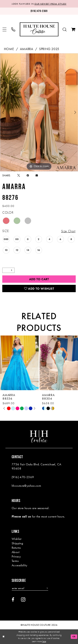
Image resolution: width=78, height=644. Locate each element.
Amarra (27, 49)
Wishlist (16, 539)
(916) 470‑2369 (23, 477)
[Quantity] (8, 270)
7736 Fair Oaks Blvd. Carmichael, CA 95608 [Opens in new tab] (36, 466)
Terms (15, 561)
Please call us (21, 516)
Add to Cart (39, 279)
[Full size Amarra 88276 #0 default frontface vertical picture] (39, 112)
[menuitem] (5, 29)
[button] (5, 29)
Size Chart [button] (68, 231)
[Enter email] (30, 588)
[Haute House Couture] (39, 29)
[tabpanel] (39, 112)
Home (9, 49)
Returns (16, 548)
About (15, 552)
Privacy (16, 556)
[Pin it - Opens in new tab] (28, 175)
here (44, 641)
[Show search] (65, 29)
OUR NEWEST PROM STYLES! (50, 4)
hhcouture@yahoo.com (26, 486)
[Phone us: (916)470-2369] (39, 11)
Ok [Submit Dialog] (74, 637)
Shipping (17, 543)
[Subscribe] (47, 588)
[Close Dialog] (3, 637)
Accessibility (19, 565)
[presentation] (19, 363)
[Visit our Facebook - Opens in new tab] (13, 600)
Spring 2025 (49, 49)
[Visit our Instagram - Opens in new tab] (23, 599)
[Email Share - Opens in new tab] (37, 175)
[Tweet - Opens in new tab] (19, 175)
